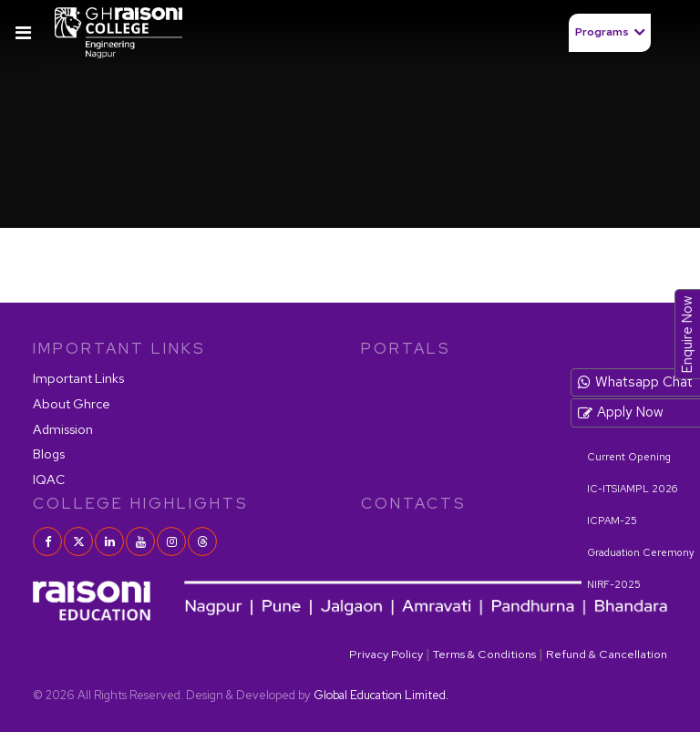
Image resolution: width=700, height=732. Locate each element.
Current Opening (629, 457)
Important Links (78, 378)
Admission (63, 429)
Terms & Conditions (484, 654)
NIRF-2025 (614, 584)
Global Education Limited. (381, 695)
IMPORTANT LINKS (119, 348)
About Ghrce (72, 403)
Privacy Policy (386, 654)
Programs (602, 32)
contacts (414, 503)
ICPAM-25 (612, 521)
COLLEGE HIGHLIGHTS (141, 503)
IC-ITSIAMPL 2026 (632, 489)
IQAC (49, 479)
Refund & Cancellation (607, 654)
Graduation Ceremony (641, 552)
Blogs (49, 454)
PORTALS (406, 348)
